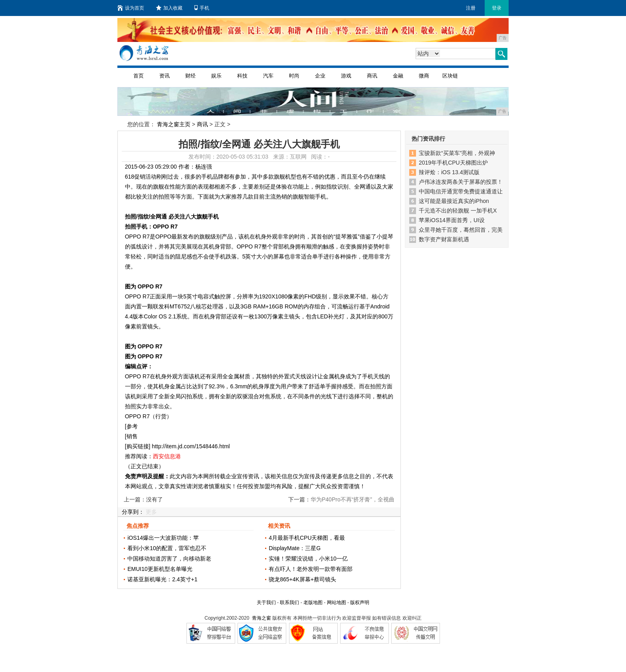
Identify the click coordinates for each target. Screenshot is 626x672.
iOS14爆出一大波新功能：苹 (163, 538)
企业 (320, 76)
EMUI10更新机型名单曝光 (160, 569)
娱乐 (216, 76)
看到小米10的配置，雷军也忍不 (167, 548)
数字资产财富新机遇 (444, 239)
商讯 (372, 76)
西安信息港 (167, 456)
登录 (497, 8)
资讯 (164, 76)
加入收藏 (169, 8)
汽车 (268, 76)
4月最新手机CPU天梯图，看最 (307, 538)
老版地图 (313, 602)
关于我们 (266, 602)
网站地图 (337, 602)
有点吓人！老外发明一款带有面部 (311, 569)
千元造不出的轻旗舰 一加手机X (458, 211)
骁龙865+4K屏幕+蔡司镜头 (302, 579)
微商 (424, 76)
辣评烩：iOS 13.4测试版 (449, 172)
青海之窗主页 (174, 124)
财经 (190, 76)
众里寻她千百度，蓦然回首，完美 (461, 230)
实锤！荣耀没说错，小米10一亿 (308, 559)
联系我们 (289, 602)
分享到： (133, 512)
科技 (242, 76)
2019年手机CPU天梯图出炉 (453, 163)
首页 (139, 76)
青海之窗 (261, 618)
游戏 (346, 76)
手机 (202, 8)
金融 (398, 76)
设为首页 (131, 8)
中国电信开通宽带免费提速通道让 (461, 191)
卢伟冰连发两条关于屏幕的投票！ (461, 182)
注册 (471, 8)
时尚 (294, 76)
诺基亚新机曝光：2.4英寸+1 (162, 579)
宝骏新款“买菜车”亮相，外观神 (457, 153)
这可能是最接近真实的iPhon (454, 201)
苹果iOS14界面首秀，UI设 (452, 220)
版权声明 (360, 602)
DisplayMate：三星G (295, 548)
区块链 (450, 76)
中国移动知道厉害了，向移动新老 (169, 559)
